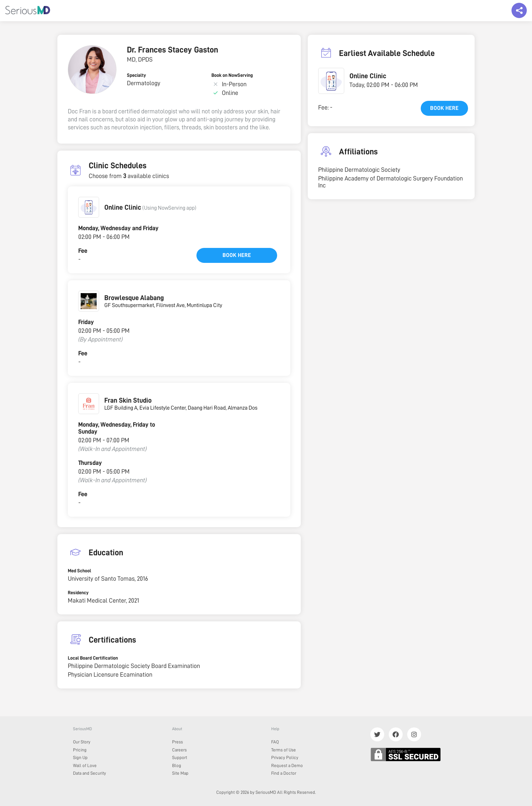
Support (180, 757)
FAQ (275, 742)
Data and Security (90, 773)
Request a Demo (287, 765)
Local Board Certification (93, 658)
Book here (237, 255)
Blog (177, 765)
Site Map (180, 773)
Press (178, 742)
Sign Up (80, 757)
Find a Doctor (284, 773)
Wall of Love (85, 765)
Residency (78, 593)
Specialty (136, 75)
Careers (179, 750)
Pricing (80, 750)
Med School (79, 571)
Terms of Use (284, 750)
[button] (89, 207)
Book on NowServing (232, 75)
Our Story (82, 742)
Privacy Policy (285, 757)
